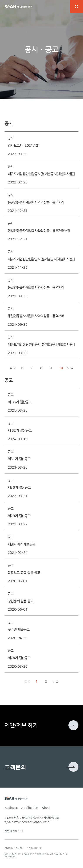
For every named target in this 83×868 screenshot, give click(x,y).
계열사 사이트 (12, 831)
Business (11, 807)
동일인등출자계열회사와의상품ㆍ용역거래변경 (39, 231)
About (46, 807)
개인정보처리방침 (13, 848)
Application (30, 807)
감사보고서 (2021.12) (24, 146)
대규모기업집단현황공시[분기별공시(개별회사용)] (41, 174)
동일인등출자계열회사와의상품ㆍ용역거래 (36, 202)
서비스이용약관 (34, 848)
